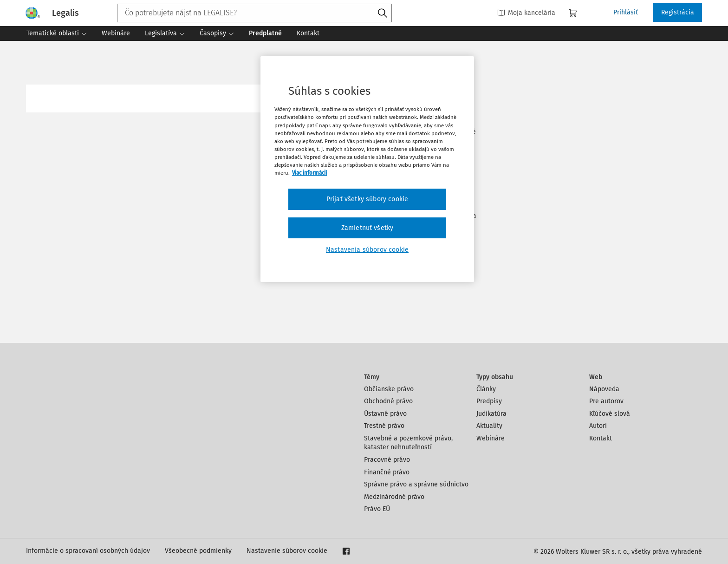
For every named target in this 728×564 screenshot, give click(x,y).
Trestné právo (384, 426)
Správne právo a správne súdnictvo (416, 484)
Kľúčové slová (610, 414)
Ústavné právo (385, 414)
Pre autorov (606, 401)
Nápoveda (604, 389)
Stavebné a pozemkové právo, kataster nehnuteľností (408, 443)
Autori (598, 426)
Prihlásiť (626, 12)
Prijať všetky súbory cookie (367, 199)
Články (486, 389)
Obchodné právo (388, 401)
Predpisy (489, 401)
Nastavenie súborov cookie (287, 551)
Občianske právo (389, 389)
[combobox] (254, 13)
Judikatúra (491, 414)
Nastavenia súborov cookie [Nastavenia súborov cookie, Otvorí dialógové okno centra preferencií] (367, 250)
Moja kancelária (526, 13)
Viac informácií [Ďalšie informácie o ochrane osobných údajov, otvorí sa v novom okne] (309, 173)
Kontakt (601, 438)
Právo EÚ (377, 509)
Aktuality (489, 426)
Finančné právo (387, 472)
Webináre (491, 438)
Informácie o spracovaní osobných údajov (88, 551)
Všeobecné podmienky (198, 551)
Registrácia (678, 12)
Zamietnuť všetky (367, 228)
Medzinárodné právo (394, 497)
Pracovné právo (387, 460)
